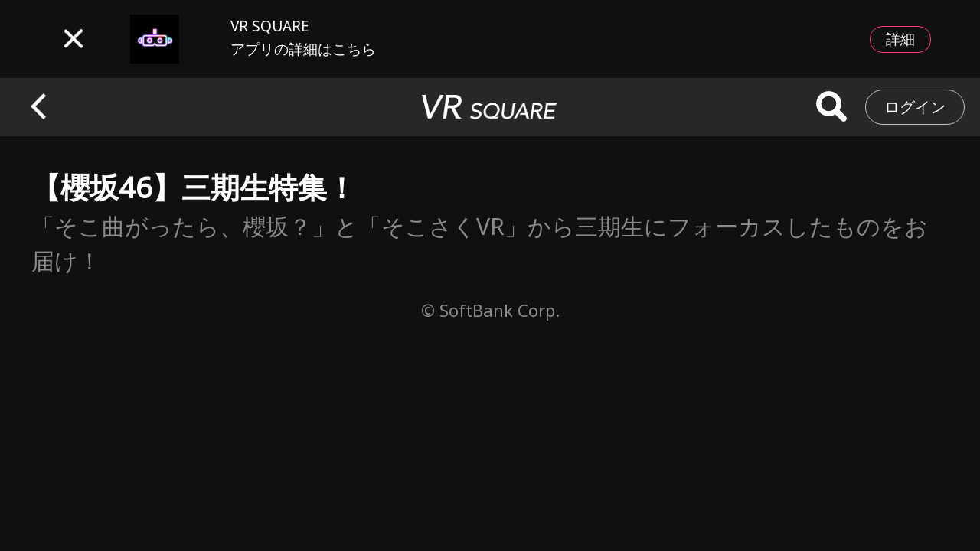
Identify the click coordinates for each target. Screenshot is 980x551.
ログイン (915, 107)
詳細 (900, 39)
